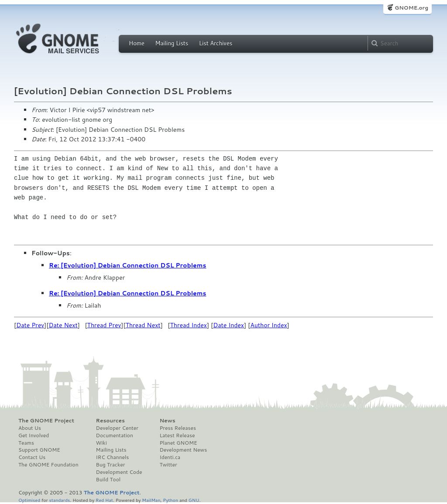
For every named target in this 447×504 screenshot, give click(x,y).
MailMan (151, 500)
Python (170, 500)
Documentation (115, 435)
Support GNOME (39, 450)
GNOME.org (411, 8)
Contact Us (32, 457)
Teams (26, 443)
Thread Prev (104, 325)
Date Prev (30, 325)
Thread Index (189, 325)
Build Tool (108, 480)
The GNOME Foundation (48, 465)
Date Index (229, 325)
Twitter (168, 465)
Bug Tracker (111, 465)
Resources (110, 421)
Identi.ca (170, 457)
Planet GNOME (178, 443)
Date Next (63, 325)
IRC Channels (113, 457)
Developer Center (117, 428)
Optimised (29, 500)
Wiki (101, 443)
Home (137, 43)
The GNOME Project (46, 421)
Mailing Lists (172, 43)
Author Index (268, 325)
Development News (183, 450)
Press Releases (177, 428)
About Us (30, 428)
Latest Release (177, 435)
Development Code (119, 472)
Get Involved (34, 435)
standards (59, 500)
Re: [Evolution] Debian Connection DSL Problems (127, 265)
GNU (194, 500)
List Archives (216, 43)
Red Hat (104, 500)
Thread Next (143, 325)
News (167, 421)
